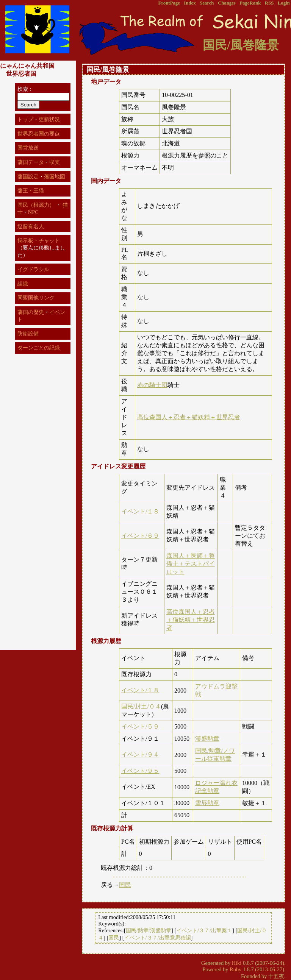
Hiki (237, 963)
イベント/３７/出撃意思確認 (158, 938)
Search (207, 3)
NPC (33, 212)
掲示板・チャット (39, 240)
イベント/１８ (140, 511)
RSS (269, 3)
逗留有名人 (31, 226)
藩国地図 (55, 176)
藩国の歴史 (31, 312)
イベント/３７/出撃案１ (204, 930)
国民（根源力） (36, 205)
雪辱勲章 (207, 803)
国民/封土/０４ (141, 706)
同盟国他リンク (36, 298)
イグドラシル (33, 269)
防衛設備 (28, 334)
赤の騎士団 (152, 385)
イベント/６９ (140, 536)
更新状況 (49, 119)
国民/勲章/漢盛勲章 (149, 930)
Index (190, 3)
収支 (55, 162)
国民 (125, 885)
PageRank (250, 3)
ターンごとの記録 (39, 348)
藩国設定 (28, 176)
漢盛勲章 (207, 739)
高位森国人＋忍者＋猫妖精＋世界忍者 (189, 417)
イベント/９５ (140, 771)
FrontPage (169, 3)
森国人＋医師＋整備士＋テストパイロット (191, 564)
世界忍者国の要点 (39, 134)
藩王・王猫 (31, 190)
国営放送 (28, 148)
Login (284, 3)
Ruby (235, 969)
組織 (23, 284)
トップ (25, 119)
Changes (227, 3)
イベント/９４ (140, 755)
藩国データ (31, 162)
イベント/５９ (140, 726)
